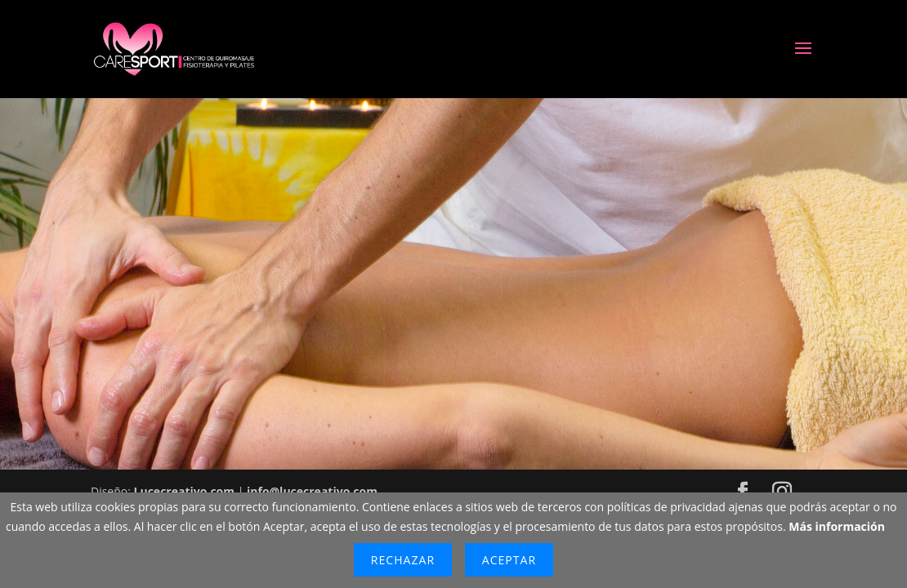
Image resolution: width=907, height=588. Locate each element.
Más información (837, 526)
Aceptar (509, 560)
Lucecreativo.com (184, 491)
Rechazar (403, 560)
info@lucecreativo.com (312, 491)
